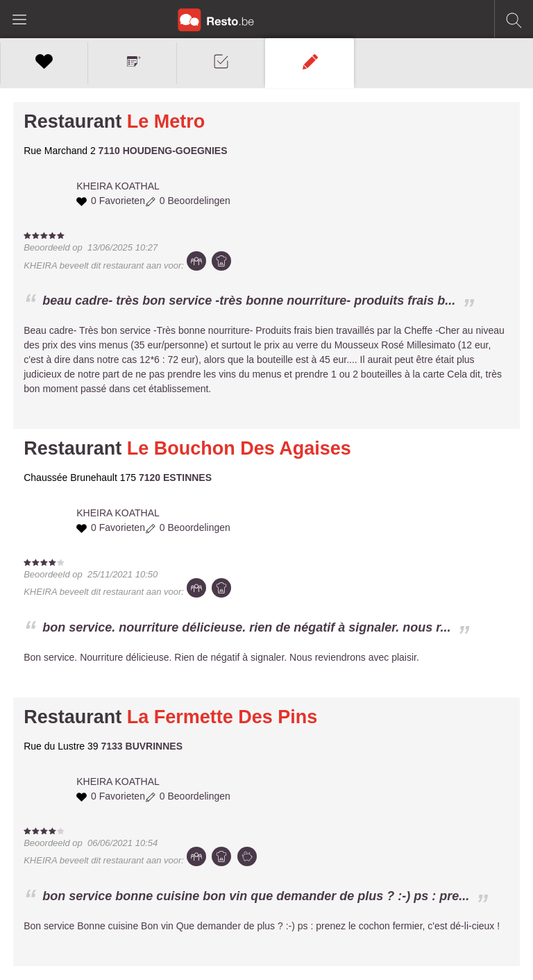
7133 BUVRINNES (142, 746)
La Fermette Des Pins (222, 717)
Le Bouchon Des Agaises (239, 448)
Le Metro (166, 121)
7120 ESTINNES (175, 478)
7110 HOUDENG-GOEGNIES (163, 151)
